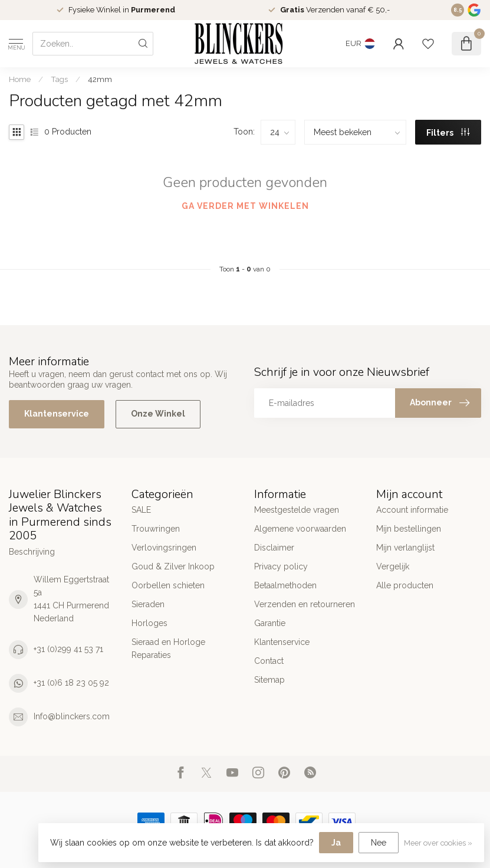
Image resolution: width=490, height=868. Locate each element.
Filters (448, 133)
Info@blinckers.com (72, 716)
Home (20, 79)
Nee (379, 843)
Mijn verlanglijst (405, 548)
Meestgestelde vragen (297, 510)
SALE (141, 510)
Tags (59, 79)
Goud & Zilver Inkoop (173, 566)
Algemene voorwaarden (300, 529)
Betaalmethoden (285, 585)
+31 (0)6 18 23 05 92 (71, 683)
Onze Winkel (158, 414)
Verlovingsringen (164, 548)
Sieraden (148, 604)
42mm (100, 79)
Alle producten (405, 585)
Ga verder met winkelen (245, 206)
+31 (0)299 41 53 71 (68, 649)
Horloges (149, 623)
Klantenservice (57, 414)
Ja (336, 843)
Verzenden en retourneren (305, 604)
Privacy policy (281, 566)
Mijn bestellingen (409, 529)
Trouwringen (156, 529)
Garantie (270, 623)
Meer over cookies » (438, 843)
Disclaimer (274, 548)
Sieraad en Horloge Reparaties (168, 648)
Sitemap (269, 680)
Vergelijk (393, 566)
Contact (269, 661)
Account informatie (412, 510)
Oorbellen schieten (168, 585)
